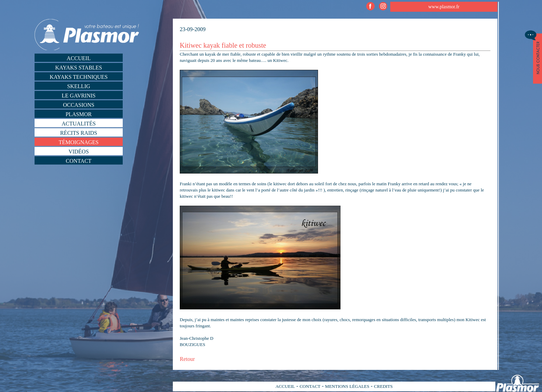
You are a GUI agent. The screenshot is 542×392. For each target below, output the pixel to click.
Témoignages (79, 142)
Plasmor (79, 114)
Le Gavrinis (79, 96)
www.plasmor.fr (444, 7)
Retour (187, 359)
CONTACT (310, 386)
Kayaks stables (79, 68)
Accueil (79, 58)
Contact (78, 161)
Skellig (79, 86)
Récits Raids (79, 133)
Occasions (79, 105)
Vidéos (79, 152)
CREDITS (383, 386)
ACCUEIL (285, 386)
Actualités (79, 124)
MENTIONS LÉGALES (347, 386)
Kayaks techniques (79, 77)
